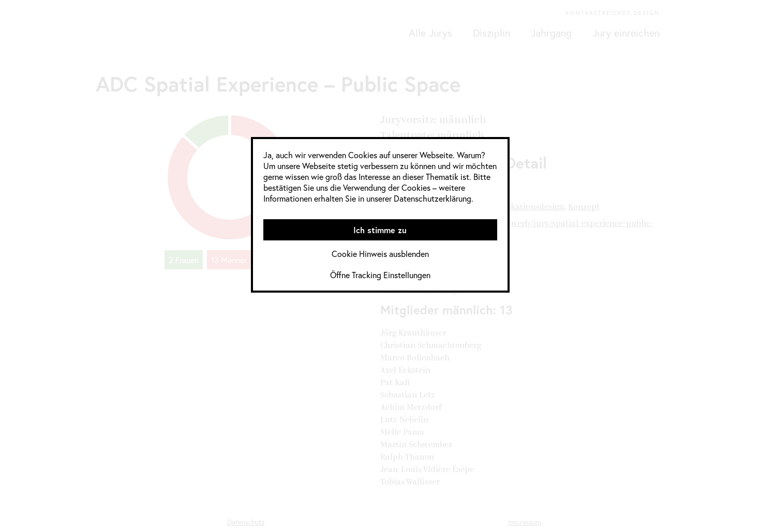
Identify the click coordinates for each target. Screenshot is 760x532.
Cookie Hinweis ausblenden (380, 254)
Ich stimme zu (380, 230)
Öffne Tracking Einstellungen (380, 275)
